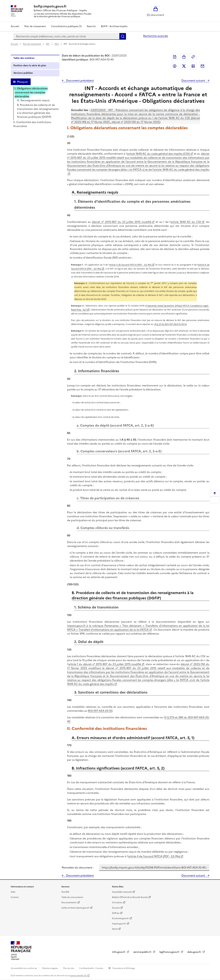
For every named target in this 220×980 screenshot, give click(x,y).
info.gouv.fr (119, 952)
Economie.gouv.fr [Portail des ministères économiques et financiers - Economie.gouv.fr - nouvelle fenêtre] (120, 918)
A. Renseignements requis (33, 100)
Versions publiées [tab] (23, 73)
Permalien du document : (78, 867)
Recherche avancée (156, 36)
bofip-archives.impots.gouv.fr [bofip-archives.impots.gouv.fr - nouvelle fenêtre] (75, 908)
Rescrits (91, 26)
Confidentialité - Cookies (91, 968)
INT (48, 44)
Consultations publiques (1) (66, 26)
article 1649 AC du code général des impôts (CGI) (158, 154)
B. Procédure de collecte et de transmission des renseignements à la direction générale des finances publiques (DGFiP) (38, 111)
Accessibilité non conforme (24, 968)
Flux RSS (65, 892)
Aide (13, 892)
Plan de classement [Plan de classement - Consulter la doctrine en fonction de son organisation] (35, 26)
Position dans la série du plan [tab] (30, 66)
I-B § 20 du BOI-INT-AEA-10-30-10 (170, 324)
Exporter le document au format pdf (175, 57)
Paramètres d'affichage (123, 968)
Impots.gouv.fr (119, 924)
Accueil (15, 26)
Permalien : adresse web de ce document (193, 57)
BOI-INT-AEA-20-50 (100, 711)
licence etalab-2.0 (78, 976)
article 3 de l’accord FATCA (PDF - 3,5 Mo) (130, 265)
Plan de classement (32, 44)
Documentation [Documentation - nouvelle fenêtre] (69, 903)
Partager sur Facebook (175, 66)
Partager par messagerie (202, 66)
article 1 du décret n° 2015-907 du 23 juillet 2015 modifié (105, 664)
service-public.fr (143, 952)
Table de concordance (72, 897)
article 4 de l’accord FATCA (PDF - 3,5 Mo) (154, 856)
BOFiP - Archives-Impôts (114, 26)
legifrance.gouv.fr (170, 952)
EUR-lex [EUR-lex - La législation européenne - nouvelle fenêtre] (116, 913)
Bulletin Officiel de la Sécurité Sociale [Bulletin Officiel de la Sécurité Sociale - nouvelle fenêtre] (130, 897)
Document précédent (80, 80)
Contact (15, 897)
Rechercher (123, 36)
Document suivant (194, 80)
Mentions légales (50, 968)
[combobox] (66, 36)
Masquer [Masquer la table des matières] (23, 82)
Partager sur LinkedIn (193, 66)
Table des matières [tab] (24, 58)
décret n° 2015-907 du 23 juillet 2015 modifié (122, 222)
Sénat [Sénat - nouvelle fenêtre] (115, 929)
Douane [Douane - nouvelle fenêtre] (116, 908)
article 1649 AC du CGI (186, 222)
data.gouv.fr (195, 952)
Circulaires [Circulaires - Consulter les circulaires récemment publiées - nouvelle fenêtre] (117, 903)
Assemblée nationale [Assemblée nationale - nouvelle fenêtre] (122, 892)
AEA (57, 44)
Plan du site (69, 968)
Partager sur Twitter (184, 66)
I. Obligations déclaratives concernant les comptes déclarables (31, 92)
